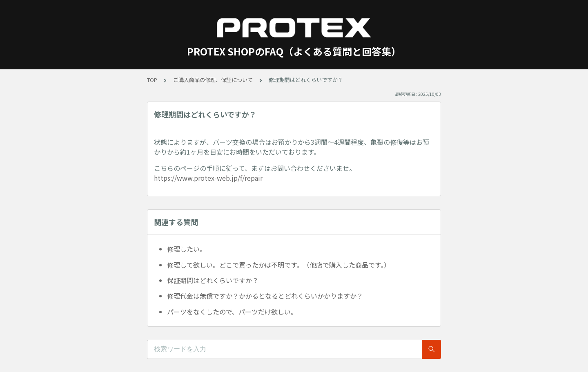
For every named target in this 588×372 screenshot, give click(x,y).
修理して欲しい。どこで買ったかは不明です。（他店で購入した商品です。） (279, 265)
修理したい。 (187, 249)
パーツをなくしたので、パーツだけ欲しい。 (232, 312)
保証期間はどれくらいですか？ (213, 280)
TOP (152, 80)
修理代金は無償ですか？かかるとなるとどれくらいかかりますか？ (265, 296)
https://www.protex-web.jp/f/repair (208, 178)
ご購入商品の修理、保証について (213, 80)
